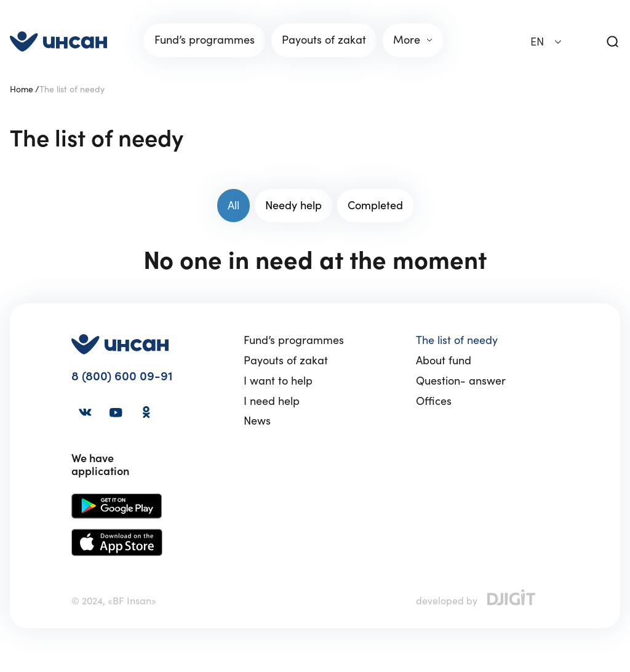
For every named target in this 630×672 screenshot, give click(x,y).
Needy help (293, 205)
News (257, 421)
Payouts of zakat (286, 361)
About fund (444, 361)
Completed (375, 205)
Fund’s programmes (294, 341)
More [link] (407, 40)
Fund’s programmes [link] (205, 40)
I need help (272, 402)
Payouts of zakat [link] (324, 40)
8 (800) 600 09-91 (122, 376)
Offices (434, 402)
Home (22, 89)
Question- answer (461, 381)
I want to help (278, 381)
